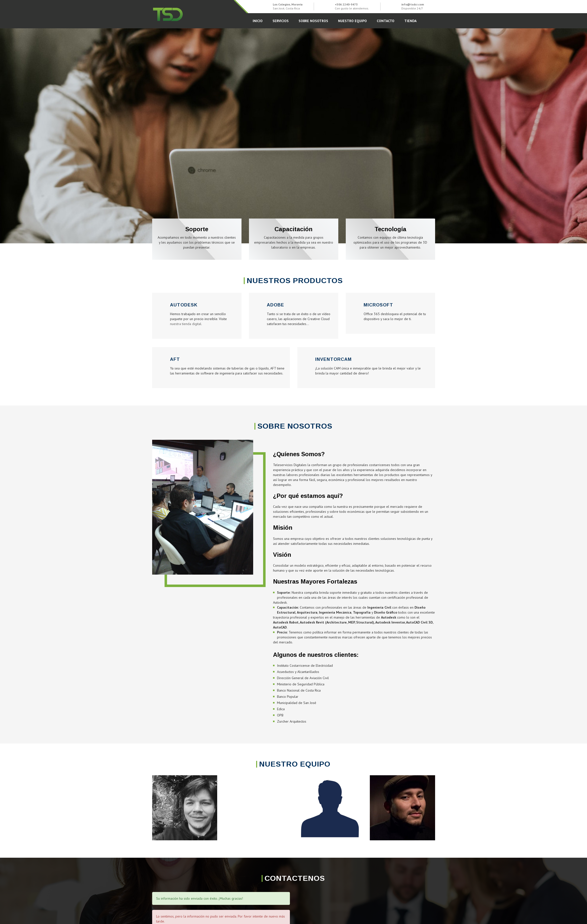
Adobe (276, 305)
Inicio (258, 21)
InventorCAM (333, 359)
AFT (175, 359)
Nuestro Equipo (352, 21)
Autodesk (184, 305)
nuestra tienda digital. (186, 324)
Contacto (386, 21)
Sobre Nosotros (313, 21)
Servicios (281, 21)
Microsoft (378, 305)
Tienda (410, 21)
